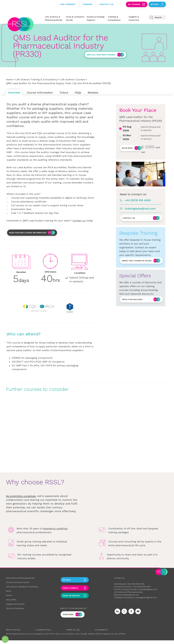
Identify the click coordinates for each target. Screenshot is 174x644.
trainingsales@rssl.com (140, 209)
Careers (87, 4)
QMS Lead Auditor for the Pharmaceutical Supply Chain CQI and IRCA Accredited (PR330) (58, 83)
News (8, 591)
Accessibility (101, 630)
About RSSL (11, 600)
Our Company (68, 4)
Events (9, 595)
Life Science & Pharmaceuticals (20, 578)
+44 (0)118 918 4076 (141, 587)
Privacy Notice (13, 630)
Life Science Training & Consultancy (37, 79)
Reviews (93, 93)
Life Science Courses (73, 79)
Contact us (79, 221)
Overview (14, 93)
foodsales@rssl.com (148, 589)
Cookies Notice (43, 630)
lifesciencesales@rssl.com (126, 595)
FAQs (78, 93)
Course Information (40, 93)
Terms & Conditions (15, 608)
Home (9, 79)
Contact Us (106, 4)
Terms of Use (73, 630)
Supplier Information (15, 604)
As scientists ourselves (21, 496)
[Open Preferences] (5, 639)
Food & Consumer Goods (17, 582)
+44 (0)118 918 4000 (138, 200)
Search (158, 17)
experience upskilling (55, 528)
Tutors (64, 93)
